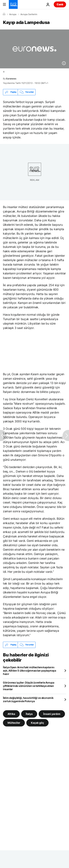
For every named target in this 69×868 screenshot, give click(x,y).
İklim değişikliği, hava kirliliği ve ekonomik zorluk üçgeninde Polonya (28, 699)
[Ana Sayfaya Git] (13, 4)
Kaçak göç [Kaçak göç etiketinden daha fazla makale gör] (37, 723)
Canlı (60, 4)
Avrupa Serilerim (29, 14)
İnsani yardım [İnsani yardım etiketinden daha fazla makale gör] (52, 714)
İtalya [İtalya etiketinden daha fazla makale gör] (29, 714)
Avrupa (13, 14)
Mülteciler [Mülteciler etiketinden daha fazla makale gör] (14, 723)
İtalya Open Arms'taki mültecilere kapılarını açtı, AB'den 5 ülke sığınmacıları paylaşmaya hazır (30, 671)
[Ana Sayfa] (4, 14)
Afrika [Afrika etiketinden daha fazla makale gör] (11, 714)
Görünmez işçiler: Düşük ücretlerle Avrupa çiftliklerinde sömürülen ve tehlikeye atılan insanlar (29, 686)
